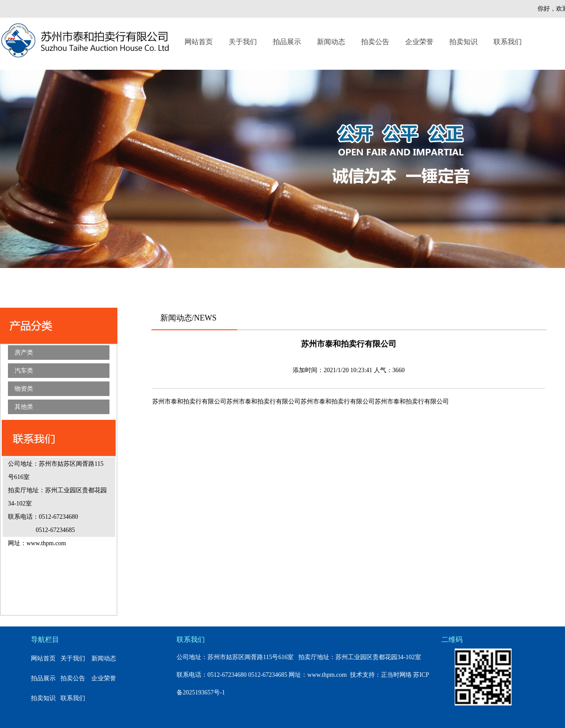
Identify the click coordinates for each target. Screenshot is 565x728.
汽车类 (24, 371)
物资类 (24, 389)
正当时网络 (396, 675)
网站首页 (199, 42)
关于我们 (243, 42)
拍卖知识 (463, 42)
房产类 (24, 353)
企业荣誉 (419, 42)
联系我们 (508, 42)
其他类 (24, 407)
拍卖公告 (375, 42)
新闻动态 (331, 42)
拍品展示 (287, 42)
